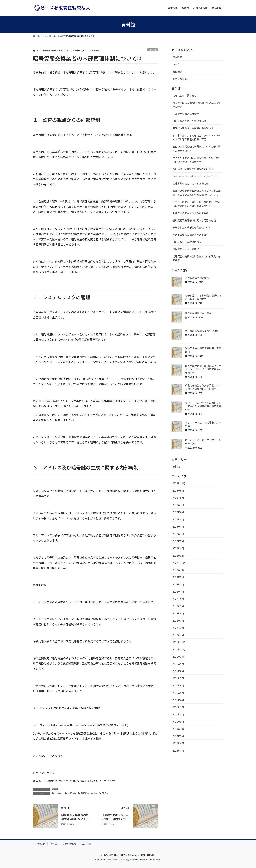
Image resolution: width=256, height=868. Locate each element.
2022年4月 (178, 613)
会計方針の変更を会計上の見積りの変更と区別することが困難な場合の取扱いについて (197, 193)
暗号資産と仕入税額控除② (187, 242)
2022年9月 (178, 577)
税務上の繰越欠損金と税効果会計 (191, 235)
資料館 (153, 50)
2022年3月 (178, 621)
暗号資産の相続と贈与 (185, 95)
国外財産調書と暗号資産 (186, 114)
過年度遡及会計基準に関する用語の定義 (194, 220)
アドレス (59, 793)
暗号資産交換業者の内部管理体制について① (75, 817)
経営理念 (177, 71)
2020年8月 (178, 722)
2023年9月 (178, 491)
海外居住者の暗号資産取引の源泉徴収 (193, 128)
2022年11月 (179, 563)
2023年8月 (178, 498)
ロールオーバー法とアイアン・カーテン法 (195, 176)
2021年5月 (178, 693)
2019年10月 (179, 729)
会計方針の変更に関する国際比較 (191, 183)
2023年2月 (178, 541)
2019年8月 (178, 743)
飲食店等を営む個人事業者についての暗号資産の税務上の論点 (197, 148)
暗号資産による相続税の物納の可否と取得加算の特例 (197, 105)
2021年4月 (178, 700)
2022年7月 (178, 592)
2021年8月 (178, 671)
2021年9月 (178, 664)
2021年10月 (179, 657)
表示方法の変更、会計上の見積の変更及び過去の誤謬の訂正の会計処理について (197, 204)
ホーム (176, 64)
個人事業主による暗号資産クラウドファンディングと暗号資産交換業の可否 (197, 137)
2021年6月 (178, 685)
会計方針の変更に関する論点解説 (191, 213)
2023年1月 (178, 548)
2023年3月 (178, 534)
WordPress (112, 860)
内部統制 (72, 793)
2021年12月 (179, 642)
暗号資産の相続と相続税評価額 (189, 121)
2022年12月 (179, 556)
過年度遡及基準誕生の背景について (192, 228)
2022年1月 (178, 635)
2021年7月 (178, 678)
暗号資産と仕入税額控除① (187, 249)
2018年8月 (178, 750)
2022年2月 (178, 628)
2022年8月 (178, 584)
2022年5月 (178, 606)
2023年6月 (178, 512)
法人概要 (177, 57)
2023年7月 (178, 505)
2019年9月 (178, 736)
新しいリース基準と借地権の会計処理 (193, 169)
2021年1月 (178, 714)
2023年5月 (178, 519)
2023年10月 (179, 483)
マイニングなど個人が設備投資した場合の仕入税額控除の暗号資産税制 (197, 160)
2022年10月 (179, 570)
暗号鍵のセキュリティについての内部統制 (115, 817)
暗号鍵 (105, 793)
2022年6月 (178, 599)
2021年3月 (178, 707)
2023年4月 (178, 527)
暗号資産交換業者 (89, 793)
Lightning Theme (128, 860)
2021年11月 (179, 649)
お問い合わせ (180, 79)
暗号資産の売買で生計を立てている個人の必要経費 (197, 258)
